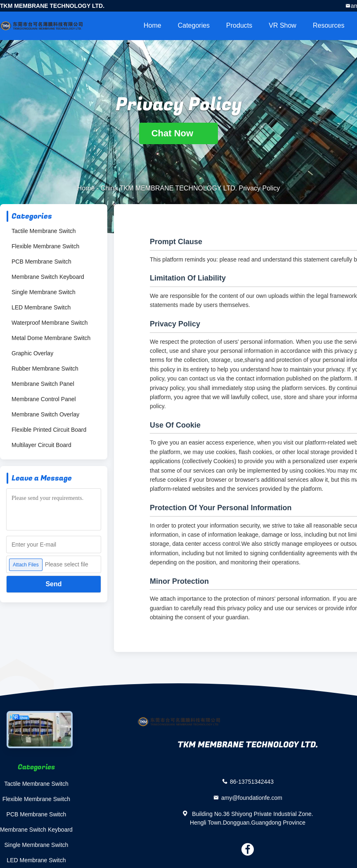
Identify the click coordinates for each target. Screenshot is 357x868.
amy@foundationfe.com (252, 798)
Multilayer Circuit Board (41, 445)
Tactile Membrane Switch (44, 231)
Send (53, 584)
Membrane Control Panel (44, 399)
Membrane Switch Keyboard (48, 277)
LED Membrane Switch (41, 307)
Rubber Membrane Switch (45, 369)
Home (152, 25)
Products (239, 25)
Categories (194, 25)
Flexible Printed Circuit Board (49, 430)
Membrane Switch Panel (43, 384)
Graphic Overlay (32, 353)
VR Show (283, 25)
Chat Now (179, 133)
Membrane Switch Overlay (45, 414)
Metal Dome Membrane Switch (51, 338)
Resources (329, 25)
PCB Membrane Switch (41, 262)
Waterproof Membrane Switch (50, 323)
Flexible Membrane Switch (45, 246)
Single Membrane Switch (44, 292)
